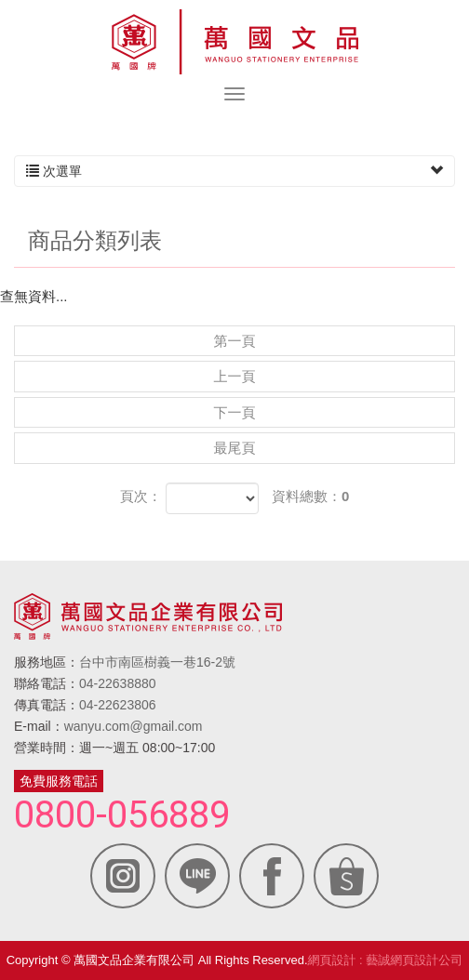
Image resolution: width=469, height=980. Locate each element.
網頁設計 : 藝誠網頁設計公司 (386, 960)
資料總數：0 (310, 496)
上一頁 (235, 376)
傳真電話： (47, 705)
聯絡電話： (47, 683)
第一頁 (235, 341)
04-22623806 (118, 705)
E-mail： (39, 726)
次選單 (234, 171)
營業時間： (47, 748)
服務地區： (47, 662)
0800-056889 (122, 815)
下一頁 (235, 412)
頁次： (141, 496)
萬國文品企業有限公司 (235, 42)
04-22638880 (118, 683)
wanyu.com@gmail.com (134, 726)
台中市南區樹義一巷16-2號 (157, 662)
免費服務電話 (59, 781)
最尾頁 (235, 448)
